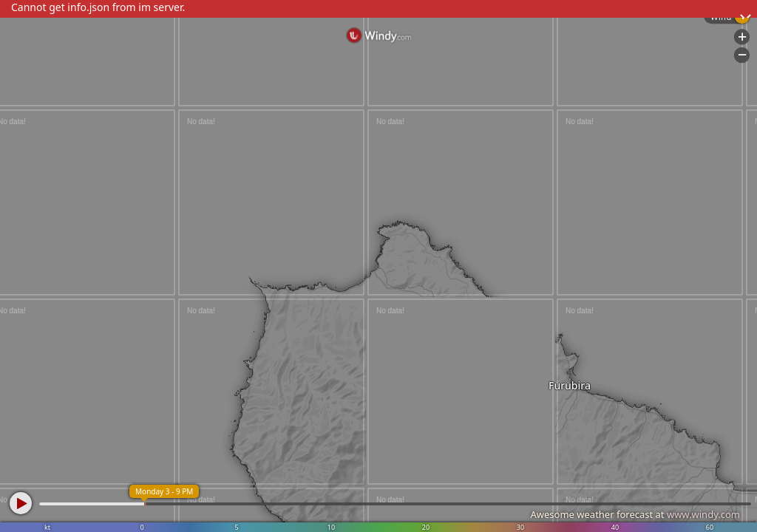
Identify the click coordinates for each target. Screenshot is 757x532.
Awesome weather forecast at (635, 514)
